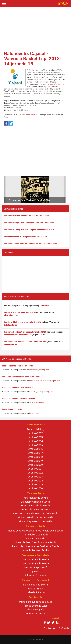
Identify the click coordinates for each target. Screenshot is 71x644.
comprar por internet (29, 115)
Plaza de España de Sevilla (36, 506)
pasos (35, 571)
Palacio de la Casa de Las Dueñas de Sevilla (35, 546)
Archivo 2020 (36, 465)
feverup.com (44, 370)
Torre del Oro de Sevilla (35, 535)
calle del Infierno (36, 592)
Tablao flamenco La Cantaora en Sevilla (18, 399)
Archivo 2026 (36, 488)
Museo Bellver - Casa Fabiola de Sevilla (35, 542)
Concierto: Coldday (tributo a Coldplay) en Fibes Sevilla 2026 (29, 230)
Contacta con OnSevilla (56, 628)
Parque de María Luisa (35, 606)
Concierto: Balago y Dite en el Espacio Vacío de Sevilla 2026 (29, 223)
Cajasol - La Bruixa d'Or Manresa (52, 84)
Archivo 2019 (36, 461)
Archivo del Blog (35, 429)
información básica (36, 575)
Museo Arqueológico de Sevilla (35, 521)
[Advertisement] (35, 28)
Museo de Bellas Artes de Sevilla (35, 517)
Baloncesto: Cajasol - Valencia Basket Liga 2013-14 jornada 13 (33, 59)
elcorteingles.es (35, 391)
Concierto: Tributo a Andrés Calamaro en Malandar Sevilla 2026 (30, 244)
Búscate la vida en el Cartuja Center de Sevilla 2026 (25, 237)
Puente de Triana (35, 614)
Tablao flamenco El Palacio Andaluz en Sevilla (21, 377)
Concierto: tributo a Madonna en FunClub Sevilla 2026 (26, 216)
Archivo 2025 (36, 485)
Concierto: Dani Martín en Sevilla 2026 (29, 200)
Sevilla (41, 80)
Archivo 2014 (36, 441)
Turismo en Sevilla (39, 550)
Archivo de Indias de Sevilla (35, 509)
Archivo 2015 (36, 445)
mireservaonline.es (37, 402)
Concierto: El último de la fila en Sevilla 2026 (23, 322)
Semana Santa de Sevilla (35, 560)
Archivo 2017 (36, 453)
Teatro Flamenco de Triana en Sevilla (18, 366)
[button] (5, 190)
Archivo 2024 (36, 481)
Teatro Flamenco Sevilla (12, 409)
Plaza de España (35, 610)
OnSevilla (30, 70)
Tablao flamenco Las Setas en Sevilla (18, 388)
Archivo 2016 (36, 449)
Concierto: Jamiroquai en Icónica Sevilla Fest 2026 (25, 342)
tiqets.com (33, 370)
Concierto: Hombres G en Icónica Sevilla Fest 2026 (25, 332)
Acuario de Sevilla (35, 539)
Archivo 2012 (36, 433)
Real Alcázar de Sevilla (36, 498)
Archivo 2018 (36, 457)
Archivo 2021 (36, 469)
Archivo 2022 (36, 473)
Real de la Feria (35, 589)
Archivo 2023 (36, 477)
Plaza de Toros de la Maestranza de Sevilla (35, 513)
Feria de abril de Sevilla (36, 585)
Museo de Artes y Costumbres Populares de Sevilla (36, 531)
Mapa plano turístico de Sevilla (35, 602)
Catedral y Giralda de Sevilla (36, 502)
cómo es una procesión (35, 567)
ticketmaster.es (11, 325)
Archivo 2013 (36, 437)
